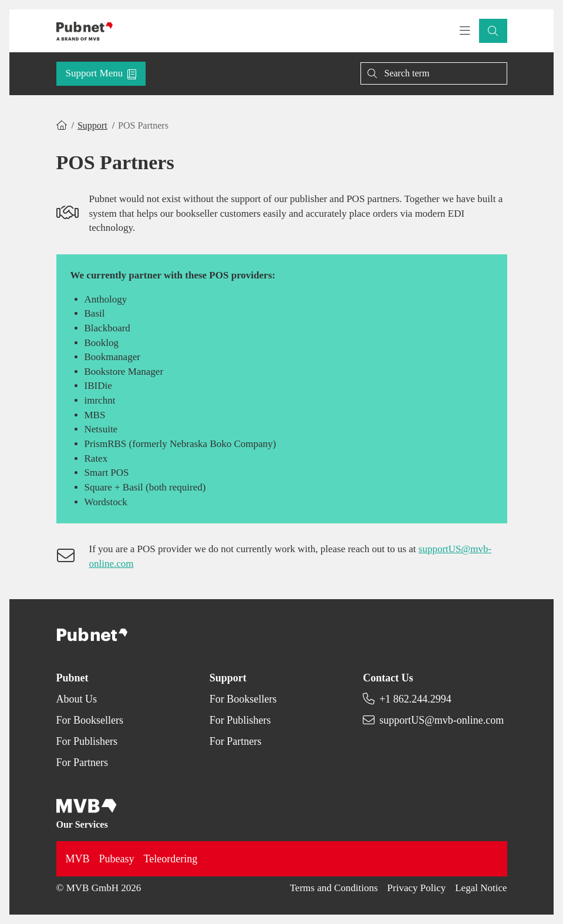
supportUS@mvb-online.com (441, 720)
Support (92, 125)
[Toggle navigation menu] (465, 31)
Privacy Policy (417, 888)
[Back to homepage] (85, 31)
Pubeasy (117, 859)
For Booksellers (90, 720)
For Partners (82, 762)
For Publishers (87, 741)
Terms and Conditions (334, 888)
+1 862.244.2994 (415, 699)
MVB (78, 859)
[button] (493, 31)
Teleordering (171, 859)
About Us (77, 699)
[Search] (434, 73)
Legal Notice (481, 888)
